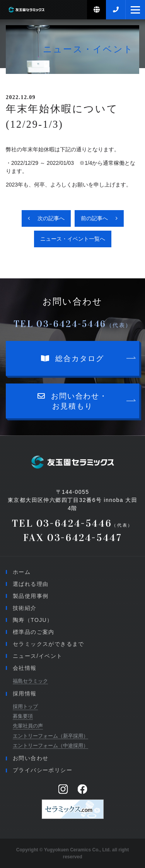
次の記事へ (51, 218)
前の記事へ (94, 218)
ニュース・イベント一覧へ (73, 239)
